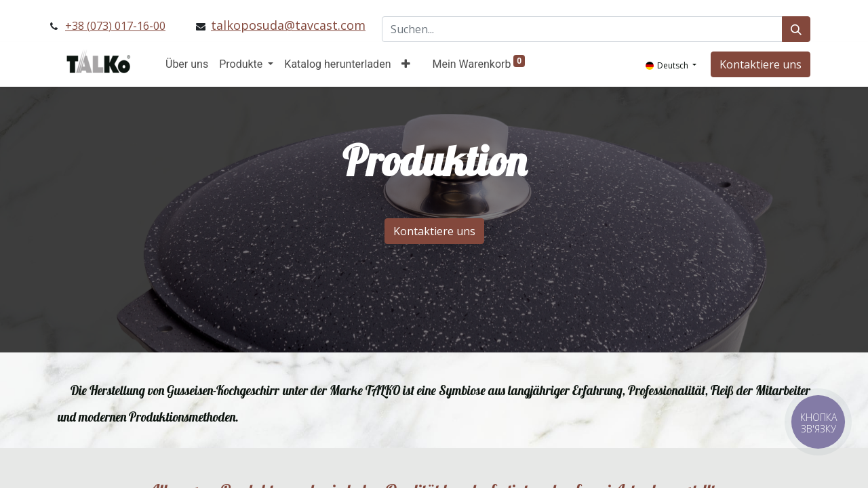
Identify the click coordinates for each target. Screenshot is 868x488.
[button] (406, 64)
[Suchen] (796, 29)
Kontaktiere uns (761, 64)
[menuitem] (187, 64)
